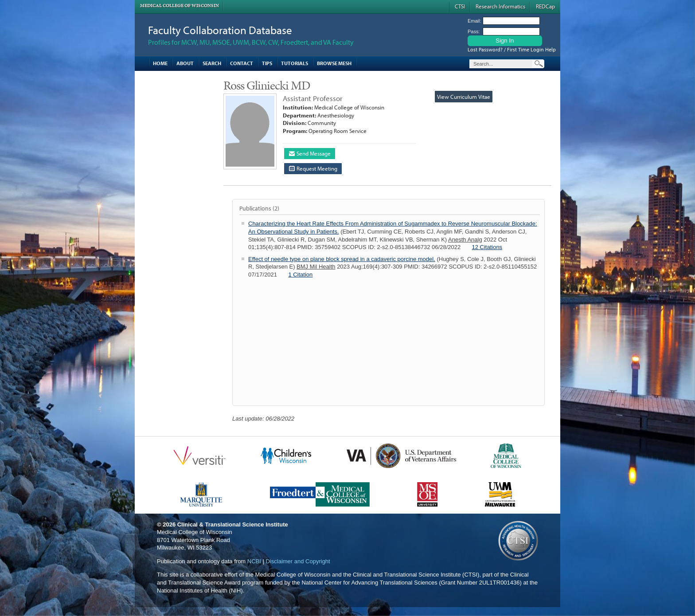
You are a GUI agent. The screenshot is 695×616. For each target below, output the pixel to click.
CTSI (460, 6)
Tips (267, 63)
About (185, 63)
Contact (242, 63)
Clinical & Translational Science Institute (233, 524)
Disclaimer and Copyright (298, 561)
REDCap (545, 6)
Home (160, 63)
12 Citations (487, 247)
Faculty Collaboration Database (220, 30)
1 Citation (300, 275)
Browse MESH (334, 63)
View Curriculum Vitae (464, 97)
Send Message (310, 153)
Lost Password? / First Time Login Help (512, 49)
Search (212, 63)
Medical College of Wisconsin (180, 6)
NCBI (254, 561)
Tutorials (295, 63)
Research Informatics (500, 6)
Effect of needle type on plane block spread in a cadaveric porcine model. (342, 259)
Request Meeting (313, 168)
